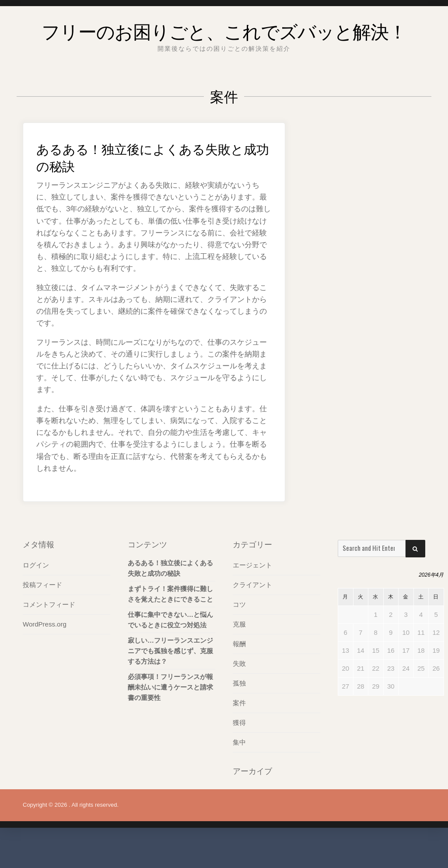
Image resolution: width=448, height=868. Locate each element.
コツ (239, 632)
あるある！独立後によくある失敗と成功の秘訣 (149, 183)
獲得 (239, 750)
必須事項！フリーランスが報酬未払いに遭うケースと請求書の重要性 (170, 714)
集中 (239, 769)
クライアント (252, 612)
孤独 (239, 710)
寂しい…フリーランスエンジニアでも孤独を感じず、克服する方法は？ (170, 678)
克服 (239, 651)
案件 (239, 730)
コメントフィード (49, 632)
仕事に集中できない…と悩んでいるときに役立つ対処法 (170, 647)
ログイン (36, 592)
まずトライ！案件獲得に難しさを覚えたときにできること (170, 621)
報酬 (239, 671)
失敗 (239, 691)
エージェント (252, 592)
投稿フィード (42, 612)
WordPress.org (45, 651)
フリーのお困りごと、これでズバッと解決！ (224, 42)
